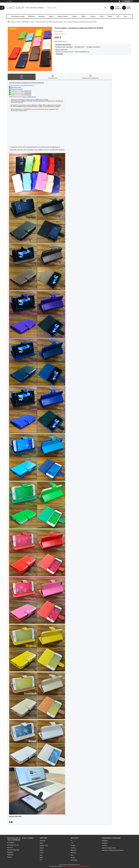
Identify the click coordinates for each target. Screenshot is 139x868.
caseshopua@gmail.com (29, 97)
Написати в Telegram (17, 89)
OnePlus (73, 848)
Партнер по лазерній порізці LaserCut (113, 850)
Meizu (84, 16)
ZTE (72, 843)
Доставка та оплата (13, 845)
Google (73, 858)
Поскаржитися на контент (69, 866)
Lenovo (93, 16)
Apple (51, 16)
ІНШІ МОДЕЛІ (26, 22)
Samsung (41, 16)
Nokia (110, 16)
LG (72, 841)
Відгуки (9, 857)
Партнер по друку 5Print (109, 848)
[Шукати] (105, 8)
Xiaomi (75, 16)
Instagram (105, 841)
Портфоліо (10, 852)
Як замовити (11, 843)
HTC (118, 16)
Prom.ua (78, 865)
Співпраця (10, 855)
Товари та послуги (15, 22)
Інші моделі (74, 860)
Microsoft (74, 850)
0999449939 (28, 95)
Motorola (73, 853)
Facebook (105, 843)
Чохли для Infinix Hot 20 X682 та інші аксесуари (49, 22)
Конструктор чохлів (18, 16)
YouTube (104, 845)
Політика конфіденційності (83, 866)
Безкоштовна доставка (64, 45)
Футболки (31, 16)
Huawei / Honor (63, 16)
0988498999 (28, 91)
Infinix (32, 22)
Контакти (10, 847)
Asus (72, 855)
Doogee (73, 845)
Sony (102, 16)
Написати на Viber (16, 87)
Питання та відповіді (13, 850)
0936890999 (28, 93)
